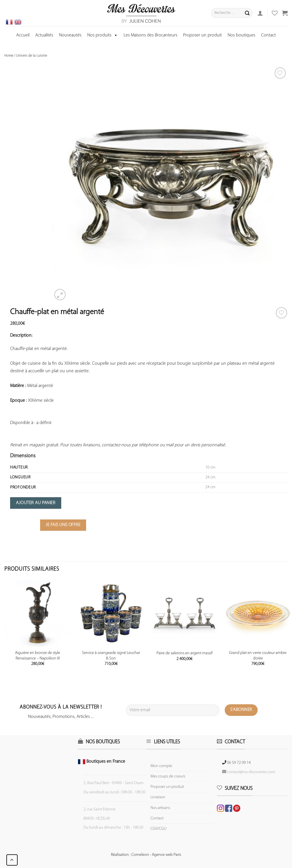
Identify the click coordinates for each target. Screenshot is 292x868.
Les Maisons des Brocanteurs (150, 35)
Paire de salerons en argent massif (185, 653)
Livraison (158, 797)
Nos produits (103, 35)
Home (9, 56)
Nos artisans (160, 808)
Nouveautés (70, 35)
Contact (268, 35)
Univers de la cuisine (32, 56)
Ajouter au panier (36, 503)
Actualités (44, 35)
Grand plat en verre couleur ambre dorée (258, 656)
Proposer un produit (202, 35)
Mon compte (161, 766)
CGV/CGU (158, 829)
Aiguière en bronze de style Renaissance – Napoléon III (38, 656)
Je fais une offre (63, 525)
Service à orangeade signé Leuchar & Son (111, 656)
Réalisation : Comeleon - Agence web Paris (146, 855)
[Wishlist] (281, 313)
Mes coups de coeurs (168, 776)
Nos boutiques (241, 35)
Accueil (23, 35)
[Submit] (247, 13)
